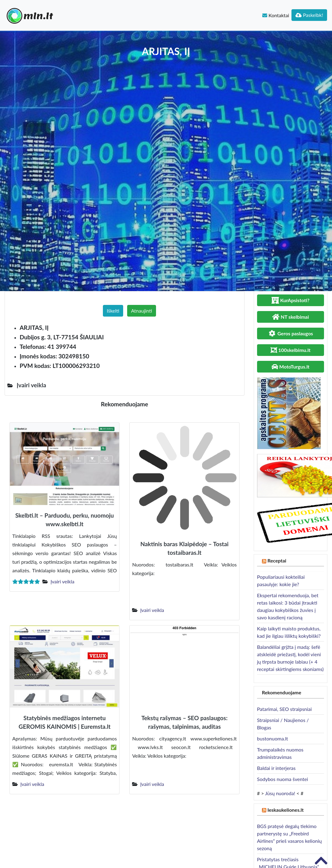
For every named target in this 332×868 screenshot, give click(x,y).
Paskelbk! (309, 15)
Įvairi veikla (62, 581)
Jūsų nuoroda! (280, 793)
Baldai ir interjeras (276, 768)
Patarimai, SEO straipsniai (284, 709)
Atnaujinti (142, 311)
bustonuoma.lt (273, 738)
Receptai (277, 560)
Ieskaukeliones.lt (286, 810)
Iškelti (113, 311)
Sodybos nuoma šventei (283, 779)
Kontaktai (276, 15)
